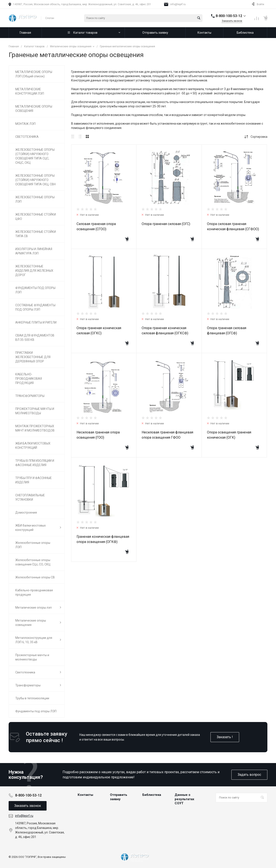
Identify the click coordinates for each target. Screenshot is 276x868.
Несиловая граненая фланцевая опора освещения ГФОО (167, 435)
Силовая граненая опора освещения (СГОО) (96, 226)
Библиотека (152, 795)
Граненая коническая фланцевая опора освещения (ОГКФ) (103, 539)
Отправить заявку (119, 797)
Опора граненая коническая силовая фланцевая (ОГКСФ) (165, 331)
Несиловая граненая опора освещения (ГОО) (98, 435)
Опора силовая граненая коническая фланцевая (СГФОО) (233, 226)
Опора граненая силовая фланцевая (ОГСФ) (227, 331)
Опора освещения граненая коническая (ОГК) (229, 435)
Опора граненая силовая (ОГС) (166, 224)
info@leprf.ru (178, 4)
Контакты (85, 795)
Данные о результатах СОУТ (184, 799)
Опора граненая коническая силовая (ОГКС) (99, 331)
